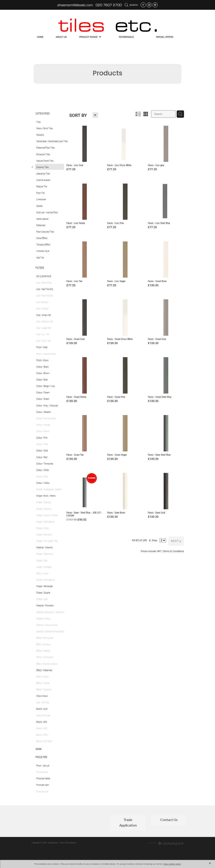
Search (131, 5)
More (39, 749)
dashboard (53, 843)
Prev (152, 533)
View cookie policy (172, 864)
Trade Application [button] (128, 823)
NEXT (176, 535)
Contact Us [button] (169, 820)
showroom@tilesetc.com (75, 5)
